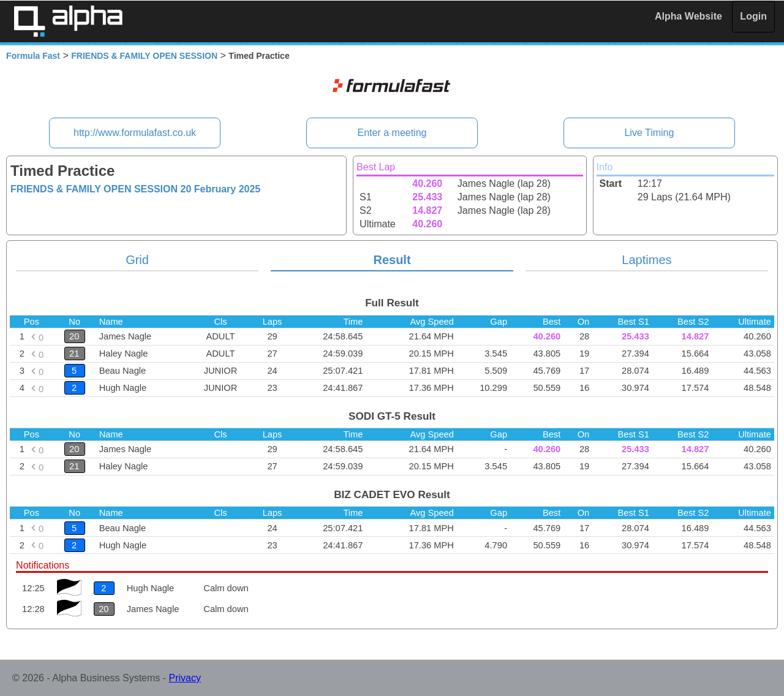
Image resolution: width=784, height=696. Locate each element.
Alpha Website (688, 16)
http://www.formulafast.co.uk (135, 133)
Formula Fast (33, 56)
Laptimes (646, 260)
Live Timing (649, 133)
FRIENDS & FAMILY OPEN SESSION (144, 56)
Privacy (185, 678)
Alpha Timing (68, 21)
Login (753, 16)
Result (392, 260)
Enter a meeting (392, 133)
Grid (137, 260)
